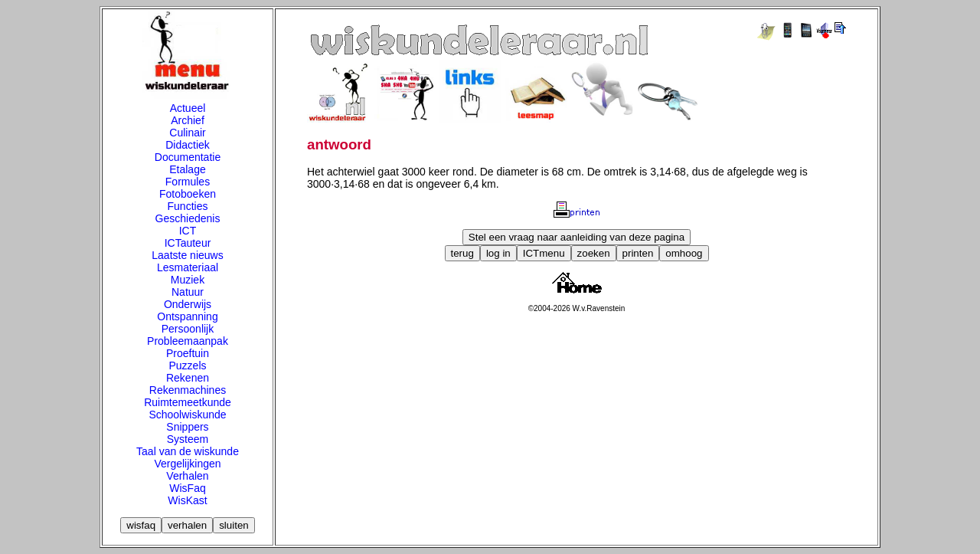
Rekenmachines (188, 390)
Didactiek (188, 145)
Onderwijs (188, 304)
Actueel (188, 108)
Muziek (188, 280)
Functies (188, 206)
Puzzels (187, 366)
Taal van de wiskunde (188, 451)
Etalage (187, 169)
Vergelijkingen (187, 464)
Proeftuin (188, 353)
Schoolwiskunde (187, 415)
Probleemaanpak (188, 341)
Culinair (187, 133)
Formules (188, 182)
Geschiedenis (188, 218)
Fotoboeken (188, 194)
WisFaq (187, 488)
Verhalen (187, 476)
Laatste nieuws (187, 255)
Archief (188, 120)
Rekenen (188, 378)
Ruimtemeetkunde (188, 402)
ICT (188, 231)
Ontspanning (187, 316)
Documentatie (188, 157)
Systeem (188, 439)
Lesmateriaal (188, 267)
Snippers (187, 427)
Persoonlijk (188, 329)
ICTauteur (188, 243)
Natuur (188, 292)
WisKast (187, 500)
